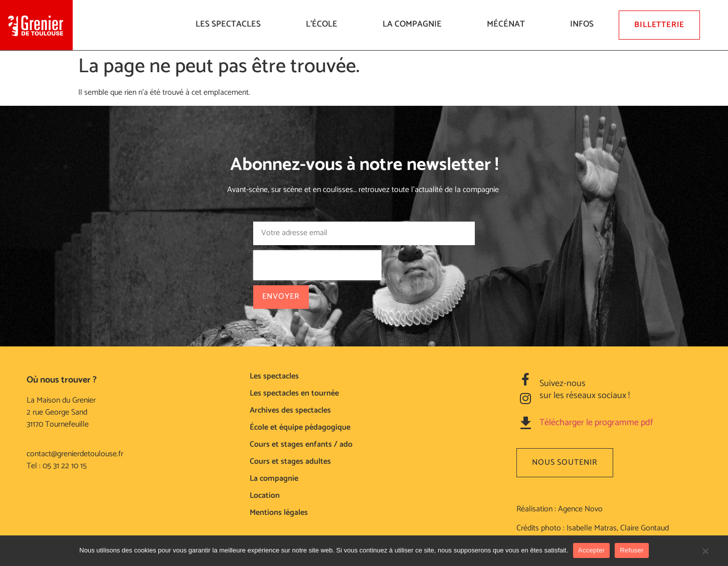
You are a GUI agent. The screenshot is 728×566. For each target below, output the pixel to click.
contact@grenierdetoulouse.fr (75, 454)
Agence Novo (580, 509)
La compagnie (415, 24)
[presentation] (317, 265)
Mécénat (508, 24)
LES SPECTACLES (231, 24)
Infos (584, 24)
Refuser (631, 550)
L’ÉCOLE (324, 24)
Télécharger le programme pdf (596, 423)
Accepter (591, 550)
